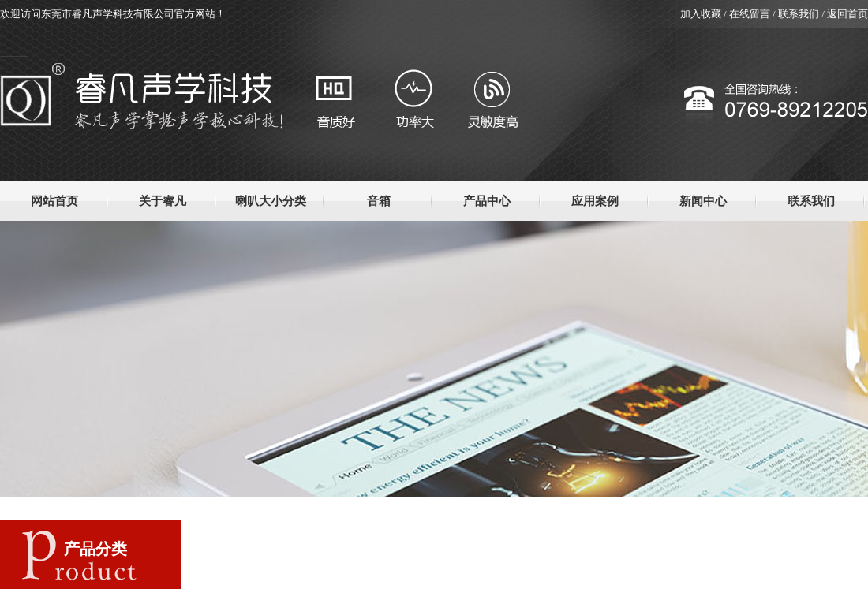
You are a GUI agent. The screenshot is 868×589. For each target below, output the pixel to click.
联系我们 (799, 14)
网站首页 (54, 201)
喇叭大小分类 (271, 201)
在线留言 (750, 14)
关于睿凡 (163, 201)
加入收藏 (701, 14)
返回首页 (847, 14)
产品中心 (487, 201)
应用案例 (595, 201)
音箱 (379, 201)
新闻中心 (703, 201)
